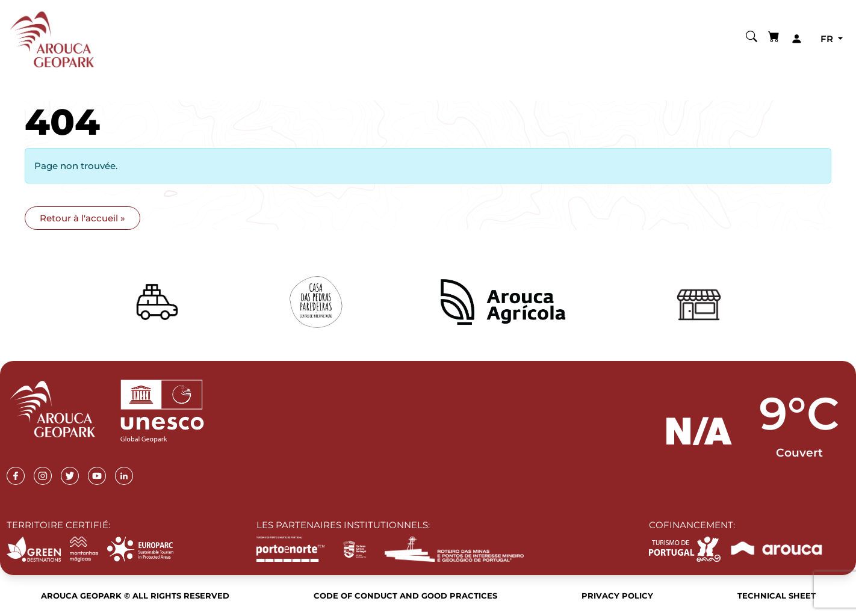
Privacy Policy (617, 596)
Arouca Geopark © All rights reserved (135, 596)
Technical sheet (777, 596)
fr (828, 39)
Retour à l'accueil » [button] (82, 218)
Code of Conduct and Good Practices (405, 596)
